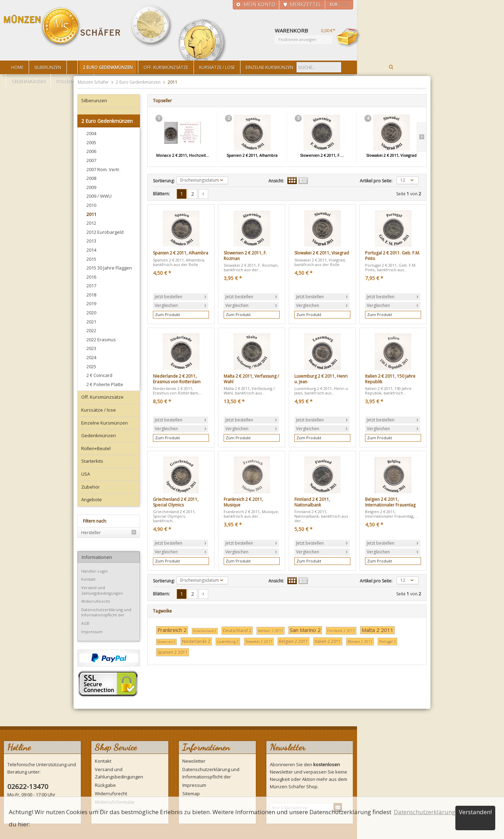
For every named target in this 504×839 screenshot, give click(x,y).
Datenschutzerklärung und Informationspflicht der (106, 612)
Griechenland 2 (205, 631)
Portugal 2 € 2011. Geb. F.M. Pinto (393, 256)
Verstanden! (475, 812)
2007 (91, 160)
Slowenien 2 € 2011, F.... (322, 155)
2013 (91, 241)
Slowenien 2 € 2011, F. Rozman (245, 256)
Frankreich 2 (172, 630)
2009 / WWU (99, 196)
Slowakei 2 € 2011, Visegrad (391, 155)
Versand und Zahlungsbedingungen (102, 590)
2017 (91, 286)
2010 (91, 205)
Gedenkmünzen (99, 435)
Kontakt (88, 579)
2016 (91, 277)
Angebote (92, 499)
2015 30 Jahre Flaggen (109, 268)
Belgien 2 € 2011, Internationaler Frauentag (390, 502)
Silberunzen (94, 100)
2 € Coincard (99, 375)
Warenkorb (349, 37)
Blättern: (161, 194)
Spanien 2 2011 (173, 652)
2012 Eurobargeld (105, 232)
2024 (91, 357)
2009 (91, 187)
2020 (91, 313)
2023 (91, 348)
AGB (85, 623)
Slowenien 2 (166, 642)
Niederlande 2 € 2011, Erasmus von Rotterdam (177, 379)
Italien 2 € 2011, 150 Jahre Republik (390, 379)
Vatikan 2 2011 (271, 631)
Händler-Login (94, 571)
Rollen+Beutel (96, 448)
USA (86, 474)
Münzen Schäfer (62, 27)
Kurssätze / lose (99, 410)
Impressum (92, 632)
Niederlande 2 (196, 641)
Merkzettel (306, 4)
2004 (91, 133)
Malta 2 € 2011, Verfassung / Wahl (251, 379)
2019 (91, 303)
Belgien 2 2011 (293, 641)
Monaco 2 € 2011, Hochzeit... (183, 155)
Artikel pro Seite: (376, 181)
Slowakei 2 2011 (259, 642)
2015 (91, 259)
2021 (91, 322)
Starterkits (92, 461)
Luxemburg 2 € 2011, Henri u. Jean (321, 379)
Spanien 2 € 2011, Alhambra (252, 155)
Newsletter (194, 761)
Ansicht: (276, 181)
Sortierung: (164, 181)
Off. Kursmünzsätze (102, 397)
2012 (91, 223)
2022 (91, 330)
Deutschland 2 (237, 631)
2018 (91, 295)
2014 (91, 250)
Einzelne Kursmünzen (104, 423)
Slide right (422, 137)
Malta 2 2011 (377, 630)
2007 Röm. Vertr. (103, 169)
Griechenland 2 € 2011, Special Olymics (176, 502)
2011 (91, 214)
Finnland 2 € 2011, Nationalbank (312, 502)
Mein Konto (260, 4)
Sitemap (191, 793)
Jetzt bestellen (169, 297)
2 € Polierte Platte (105, 384)
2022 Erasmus (101, 340)
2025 (91, 366)
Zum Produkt (167, 314)
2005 (91, 142)
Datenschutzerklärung (425, 812)
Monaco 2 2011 (360, 642)
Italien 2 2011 (328, 641)
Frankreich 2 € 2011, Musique (243, 502)
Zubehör (90, 487)
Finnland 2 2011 (341, 631)
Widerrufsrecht (96, 601)
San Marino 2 (305, 630)
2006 (91, 151)
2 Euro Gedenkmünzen (139, 82)
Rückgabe (105, 785)
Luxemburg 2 (228, 642)
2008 (91, 178)
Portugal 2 (387, 642)
